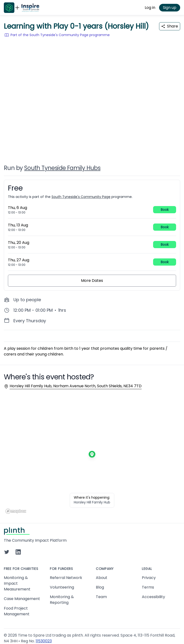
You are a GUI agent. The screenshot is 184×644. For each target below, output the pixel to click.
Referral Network (66, 578)
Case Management (22, 599)
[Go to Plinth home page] (9, 8)
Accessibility (153, 597)
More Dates (92, 281)
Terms (148, 587)
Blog (100, 587)
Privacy (149, 578)
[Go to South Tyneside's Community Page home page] (30, 8)
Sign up (170, 8)
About (102, 578)
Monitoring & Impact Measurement (17, 583)
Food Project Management (17, 611)
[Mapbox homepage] (16, 511)
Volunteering (62, 587)
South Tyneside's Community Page (81, 197)
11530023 (44, 641)
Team (101, 597)
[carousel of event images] (92, 98)
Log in (150, 8)
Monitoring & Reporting (62, 600)
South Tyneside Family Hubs (62, 168)
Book (165, 210)
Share (170, 26)
